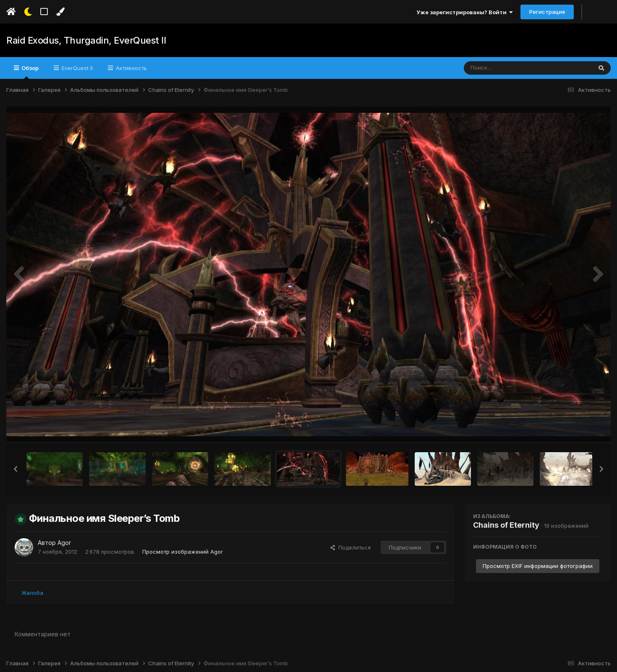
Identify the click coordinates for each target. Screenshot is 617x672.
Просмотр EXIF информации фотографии (538, 566)
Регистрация (547, 12)
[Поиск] (512, 68)
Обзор (29, 72)
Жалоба (32, 593)
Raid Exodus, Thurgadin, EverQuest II (86, 40)
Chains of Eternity (506, 525)
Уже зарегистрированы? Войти (465, 12)
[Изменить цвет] (60, 12)
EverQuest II (76, 68)
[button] (16, 469)
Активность (131, 68)
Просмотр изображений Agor (183, 551)
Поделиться (350, 547)
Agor (64, 543)
